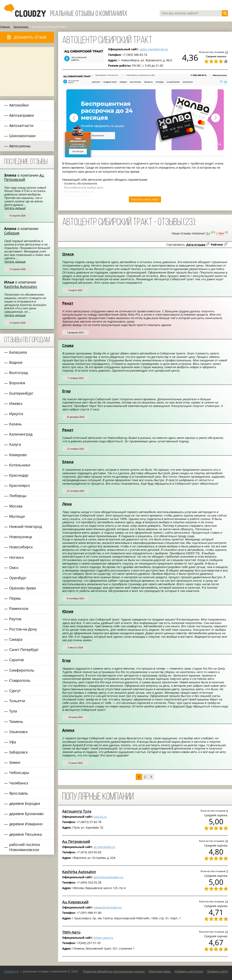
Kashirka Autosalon (21, 287)
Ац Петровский (24, 177)
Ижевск (16, 403)
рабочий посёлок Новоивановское (25, 847)
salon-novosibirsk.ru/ (154, 49)
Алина (68, 730)
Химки (15, 762)
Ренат (68, 303)
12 (226, 932)
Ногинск (17, 557)
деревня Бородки (25, 803)
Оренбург (18, 578)
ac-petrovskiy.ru (104, 847)
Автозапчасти (21, 125)
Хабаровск (18, 752)
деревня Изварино (26, 824)
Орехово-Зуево (23, 588)
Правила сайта (217, 971)
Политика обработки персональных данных (114, 971)
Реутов (15, 619)
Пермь (15, 598)
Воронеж (17, 383)
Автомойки (19, 105)
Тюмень (16, 721)
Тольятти (17, 701)
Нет (221, 233)
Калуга (15, 444)
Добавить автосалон (189, 971)
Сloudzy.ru (11, 971)
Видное (16, 362)
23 (226, 52)
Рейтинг (217, 245)
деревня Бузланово (26, 814)
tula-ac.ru (100, 817)
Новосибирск (21, 547)
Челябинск (19, 783)
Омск (14, 568)
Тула (13, 711)
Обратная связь (160, 971)
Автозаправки (22, 115)
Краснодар (19, 475)
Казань (15, 424)
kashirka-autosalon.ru (108, 877)
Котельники (20, 465)
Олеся (68, 254)
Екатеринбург (21, 393)
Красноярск (20, 485)
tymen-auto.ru (103, 938)
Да (208, 233)
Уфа (13, 742)
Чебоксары (19, 773)
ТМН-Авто (71, 932)
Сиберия (12, 233)
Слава (68, 345)
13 (226, 901)
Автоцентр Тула (77, 811)
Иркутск (16, 414)
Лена (67, 504)
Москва (16, 506)
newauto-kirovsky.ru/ (108, 907)
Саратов (16, 660)
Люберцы (18, 496)
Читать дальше (15, 208)
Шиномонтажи (22, 136)
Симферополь (22, 670)
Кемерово (18, 455)
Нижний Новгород (25, 526)
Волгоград (18, 373)
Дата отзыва (196, 245)
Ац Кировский (75, 902)
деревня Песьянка (25, 834)
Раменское (19, 608)
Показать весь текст (145, 199)
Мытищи (17, 516)
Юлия (68, 611)
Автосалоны (20, 146)
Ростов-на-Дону (23, 629)
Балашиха (18, 352)
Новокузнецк (21, 537)
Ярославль (19, 793)
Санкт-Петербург (24, 650)
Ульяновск (18, 732)
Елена (68, 462)
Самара (16, 639)
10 (226, 841)
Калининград (21, 434)
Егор (66, 391)
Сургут (15, 691)
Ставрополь (20, 680)
